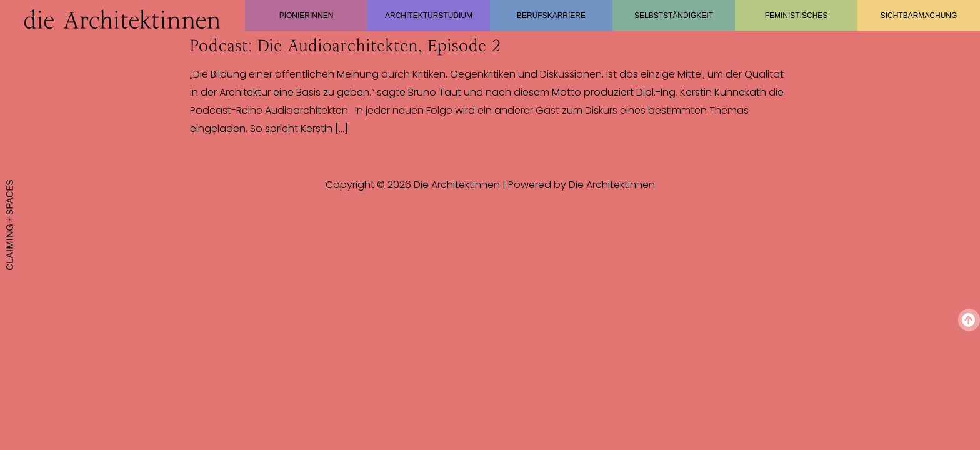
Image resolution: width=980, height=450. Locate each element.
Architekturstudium (429, 16)
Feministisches (797, 16)
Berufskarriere (551, 16)
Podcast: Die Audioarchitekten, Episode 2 (345, 46)
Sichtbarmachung (919, 16)
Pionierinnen (307, 16)
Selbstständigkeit (674, 16)
